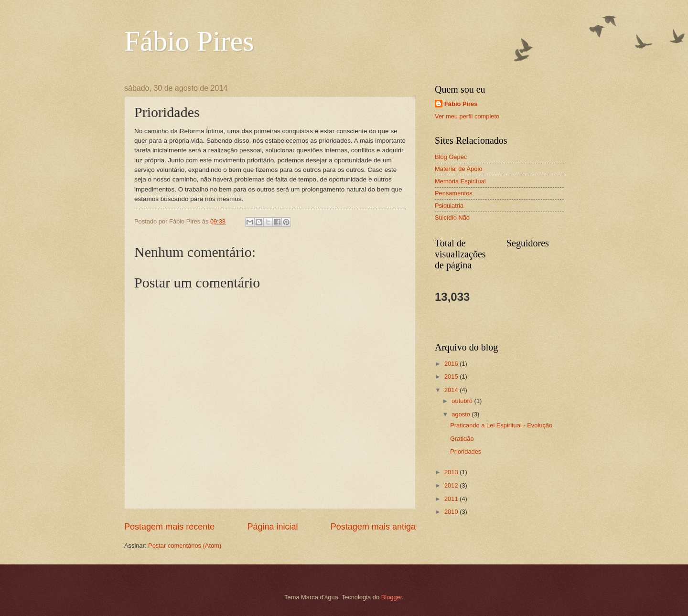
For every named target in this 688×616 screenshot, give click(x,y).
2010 (452, 512)
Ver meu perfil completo (467, 116)
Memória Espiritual (460, 181)
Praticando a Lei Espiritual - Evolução (501, 425)
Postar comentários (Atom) (185, 546)
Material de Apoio (459, 169)
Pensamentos (454, 193)
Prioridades (466, 451)
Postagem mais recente (169, 527)
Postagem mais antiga (373, 527)
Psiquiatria (449, 206)
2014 (452, 390)
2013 (452, 472)
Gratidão (462, 439)
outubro (463, 401)
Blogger (392, 597)
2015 (452, 377)
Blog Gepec (451, 157)
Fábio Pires (189, 41)
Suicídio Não (452, 218)
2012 (452, 485)
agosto (462, 414)
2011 (452, 499)
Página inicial (272, 527)
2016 (452, 364)
